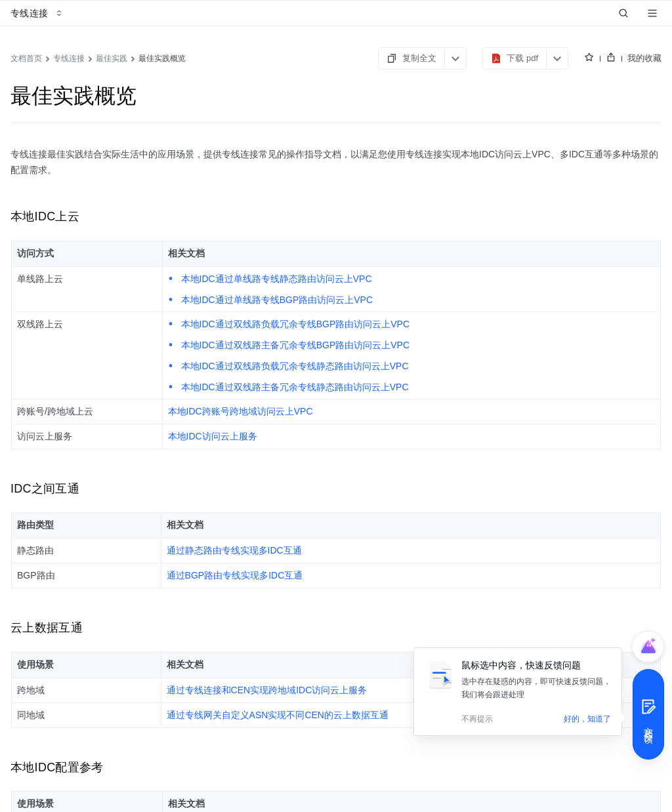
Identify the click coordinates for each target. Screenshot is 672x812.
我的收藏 (644, 58)
